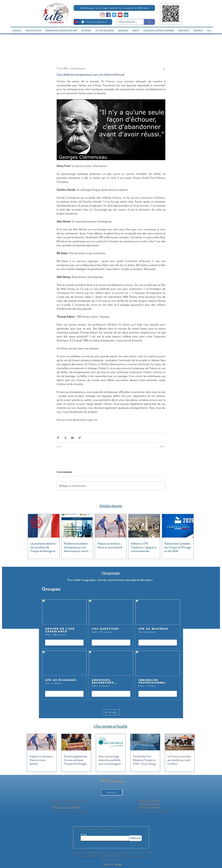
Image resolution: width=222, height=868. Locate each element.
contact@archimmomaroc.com (133, 856)
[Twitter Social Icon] (114, 15)
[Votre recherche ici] (128, 22)
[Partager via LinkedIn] (72, 438)
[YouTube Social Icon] (120, 15)
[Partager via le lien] (80, 438)
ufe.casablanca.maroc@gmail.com (74, 811)
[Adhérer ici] (112, 792)
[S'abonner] (135, 838)
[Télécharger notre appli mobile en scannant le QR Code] (114, 8)
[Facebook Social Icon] (108, 15)
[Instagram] (102, 15)
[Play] (83, 22)
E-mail (84, 835)
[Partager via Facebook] (58, 438)
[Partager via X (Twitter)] (65, 438)
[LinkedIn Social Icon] (126, 15)
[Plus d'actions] (164, 68)
